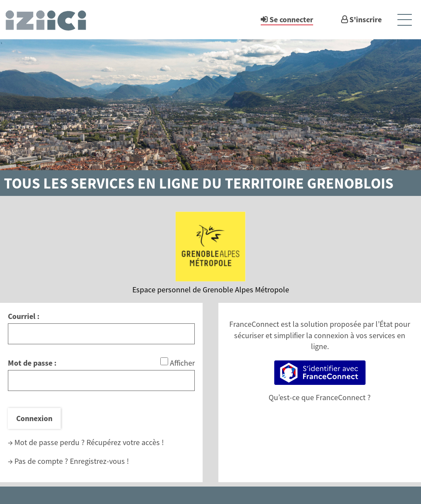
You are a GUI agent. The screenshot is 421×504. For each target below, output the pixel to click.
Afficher (182, 363)
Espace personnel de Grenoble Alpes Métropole (211, 290)
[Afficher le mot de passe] (164, 361)
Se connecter (291, 19)
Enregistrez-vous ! (99, 461)
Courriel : (24, 316)
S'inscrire (366, 19)
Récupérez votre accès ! (125, 442)
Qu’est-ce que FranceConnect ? (320, 397)
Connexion (34, 418)
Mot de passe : (32, 363)
